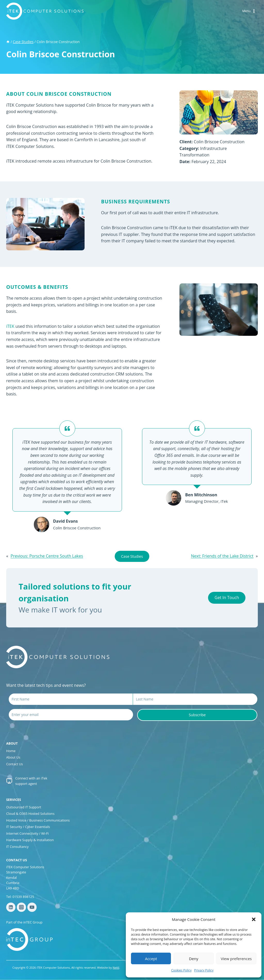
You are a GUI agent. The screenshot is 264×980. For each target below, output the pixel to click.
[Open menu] (249, 11)
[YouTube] (32, 907)
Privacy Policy (204, 970)
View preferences (236, 959)
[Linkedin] (11, 907)
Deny (194, 959)
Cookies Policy (181, 970)
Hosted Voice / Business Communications (38, 820)
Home (11, 751)
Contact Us (15, 764)
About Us (13, 757)
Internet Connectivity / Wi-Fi (27, 833)
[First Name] (71, 699)
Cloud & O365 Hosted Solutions (30, 814)
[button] (254, 919)
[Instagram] (21, 907)
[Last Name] (195, 699)
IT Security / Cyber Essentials (28, 827)
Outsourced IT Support (24, 807)
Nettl (116, 967)
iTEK (10, 326)
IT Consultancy (17, 847)
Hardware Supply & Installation (30, 840)
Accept (151, 959)
